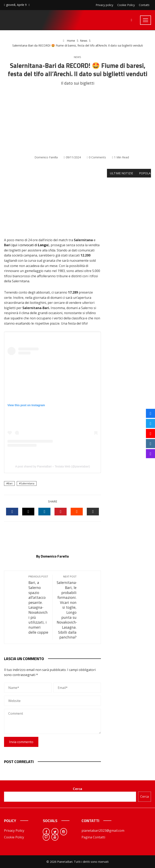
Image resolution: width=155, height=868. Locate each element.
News (77, 57)
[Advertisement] (77, 121)
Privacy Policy (14, 831)
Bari (10, 483)
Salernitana (27, 483)
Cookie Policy (14, 837)
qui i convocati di (30, 245)
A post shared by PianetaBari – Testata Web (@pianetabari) (52, 466)
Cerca (77, 789)
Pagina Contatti (93, 837)
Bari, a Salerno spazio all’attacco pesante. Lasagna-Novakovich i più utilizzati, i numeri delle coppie (38, 605)
